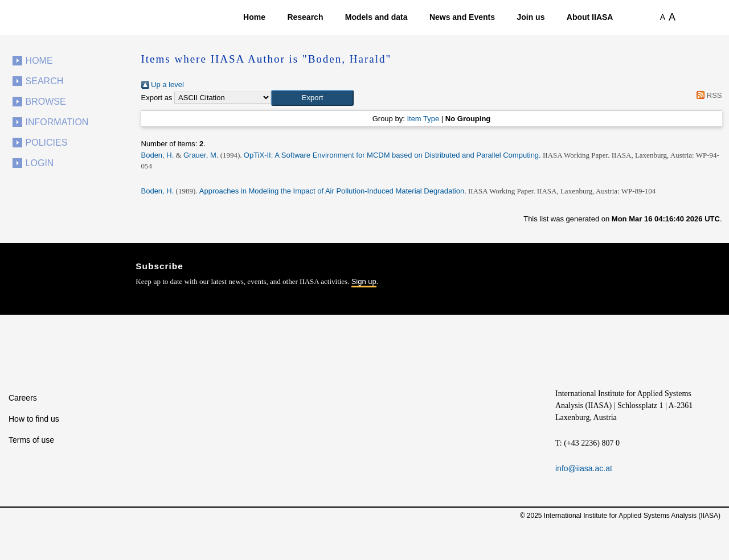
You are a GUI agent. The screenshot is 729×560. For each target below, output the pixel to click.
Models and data (376, 17)
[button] (312, 98)
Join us (531, 17)
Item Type (423, 119)
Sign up (364, 281)
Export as (157, 98)
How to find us (34, 419)
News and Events (462, 17)
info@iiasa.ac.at (584, 468)
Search (45, 81)
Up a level (163, 85)
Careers (23, 398)
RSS (708, 95)
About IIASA (590, 17)
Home (254, 17)
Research (305, 17)
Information (57, 122)
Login (40, 163)
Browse (46, 102)
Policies (47, 143)
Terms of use (31, 440)
